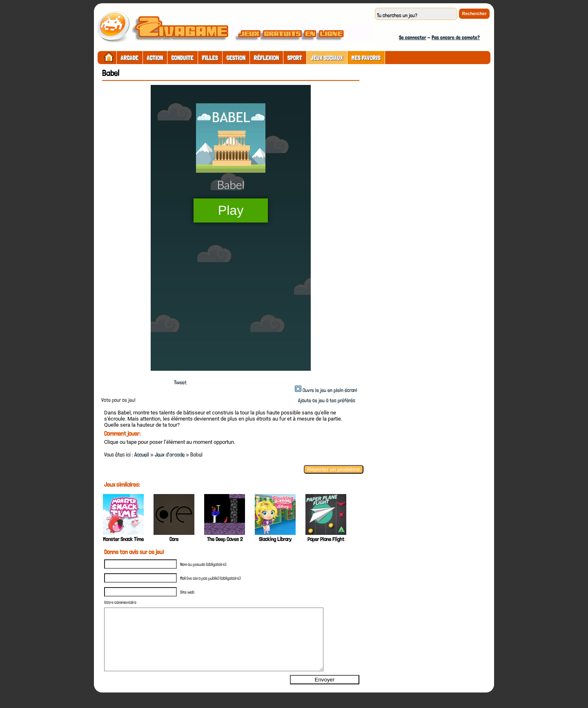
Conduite (183, 58)
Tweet (180, 382)
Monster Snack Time (123, 539)
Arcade (130, 58)
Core (174, 539)
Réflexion (266, 58)
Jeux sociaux (327, 58)
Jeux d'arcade (170, 454)
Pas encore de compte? (456, 37)
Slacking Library (275, 539)
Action (155, 58)
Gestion (236, 58)
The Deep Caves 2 (225, 539)
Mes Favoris (366, 58)
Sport (295, 58)
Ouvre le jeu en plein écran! (330, 390)
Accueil (142, 454)
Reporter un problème (334, 469)
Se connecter (413, 37)
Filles (210, 58)
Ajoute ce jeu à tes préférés (326, 400)
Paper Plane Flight (326, 539)
